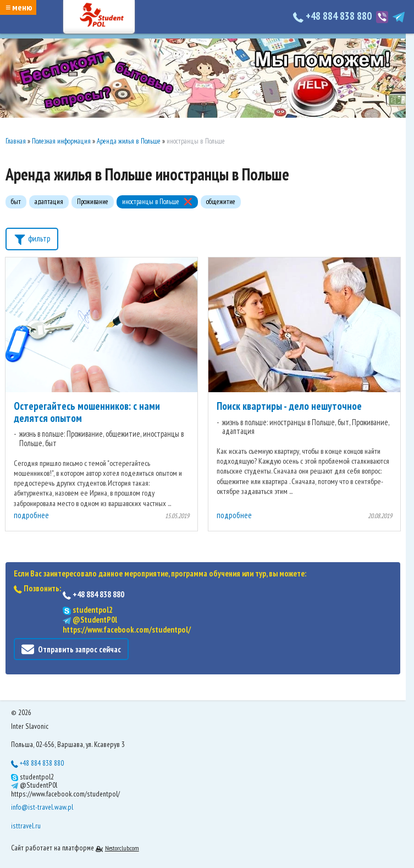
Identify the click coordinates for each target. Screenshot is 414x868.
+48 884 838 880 (333, 16)
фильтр (32, 238)
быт (16, 202)
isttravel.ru (26, 826)
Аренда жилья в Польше (129, 141)
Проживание (93, 202)
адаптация (49, 202)
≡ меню (19, 7)
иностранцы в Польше (151, 202)
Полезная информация (61, 141)
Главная (16, 141)
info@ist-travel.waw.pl (42, 807)
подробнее (31, 515)
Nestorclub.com (122, 848)
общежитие (221, 202)
